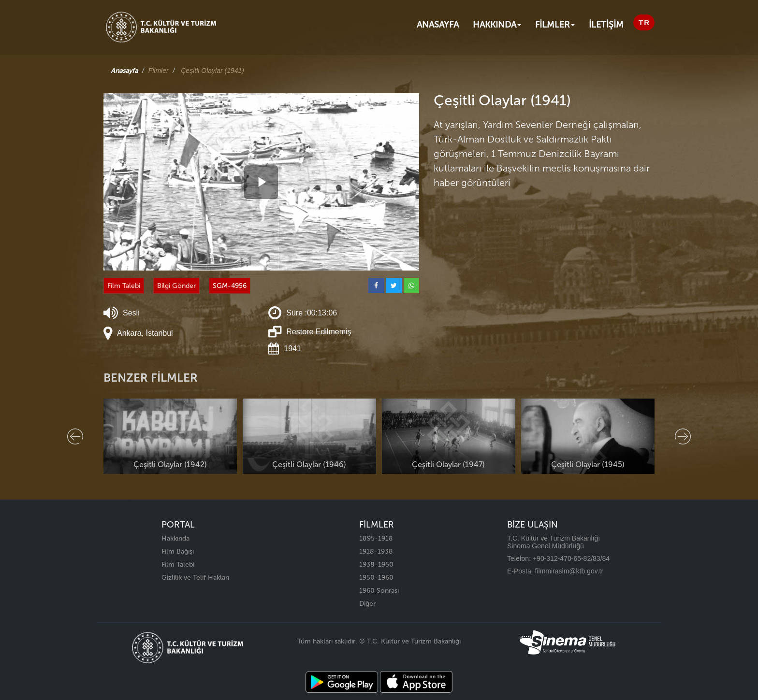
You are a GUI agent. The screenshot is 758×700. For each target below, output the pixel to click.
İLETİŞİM (606, 25)
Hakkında (175, 538)
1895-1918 (376, 538)
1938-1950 (376, 564)
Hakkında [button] (497, 25)
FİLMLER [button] (555, 25)
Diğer (367, 604)
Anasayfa (438, 25)
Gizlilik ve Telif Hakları (195, 578)
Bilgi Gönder (176, 286)
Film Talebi (124, 286)
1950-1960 (376, 578)
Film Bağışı (178, 551)
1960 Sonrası (379, 591)
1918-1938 (376, 551)
